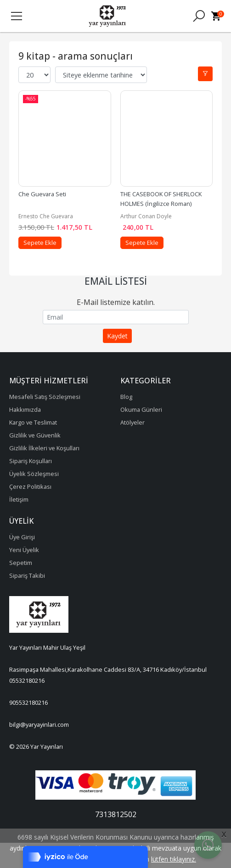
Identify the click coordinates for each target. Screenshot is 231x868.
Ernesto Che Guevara (46, 216)
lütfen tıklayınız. (174, 859)
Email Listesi (116, 281)
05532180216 (27, 680)
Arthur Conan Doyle (146, 216)
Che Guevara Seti (42, 194)
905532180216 (28, 702)
